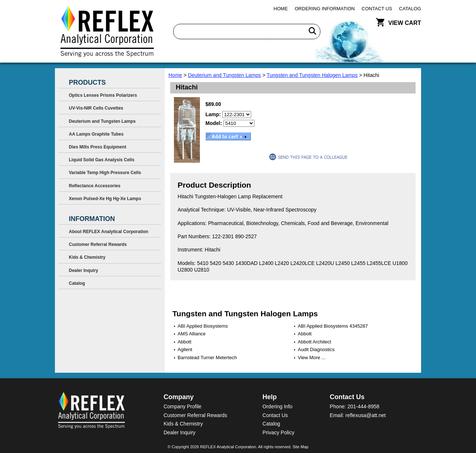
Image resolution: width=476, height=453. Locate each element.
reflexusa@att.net (365, 415)
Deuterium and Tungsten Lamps (224, 75)
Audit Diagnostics (316, 349)
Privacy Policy (278, 432)
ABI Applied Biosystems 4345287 (333, 326)
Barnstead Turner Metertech (207, 358)
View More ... (312, 358)
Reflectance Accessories (95, 186)
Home (281, 9)
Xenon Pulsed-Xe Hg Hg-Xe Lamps (105, 199)
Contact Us (377, 9)
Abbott (305, 334)
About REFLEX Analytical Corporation (109, 232)
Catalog (410, 9)
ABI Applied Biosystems (203, 326)
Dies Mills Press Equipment (98, 147)
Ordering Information (325, 9)
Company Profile (183, 406)
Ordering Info (278, 406)
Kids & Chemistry (87, 257)
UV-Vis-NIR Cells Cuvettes (96, 108)
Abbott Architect (314, 342)
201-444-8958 (363, 406)
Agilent (185, 349)
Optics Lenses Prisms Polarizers (103, 95)
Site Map (300, 447)
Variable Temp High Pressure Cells (105, 173)
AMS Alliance (192, 334)
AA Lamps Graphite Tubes (96, 134)
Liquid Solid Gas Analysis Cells (102, 160)
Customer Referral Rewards (98, 244)
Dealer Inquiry (83, 270)
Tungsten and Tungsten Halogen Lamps (312, 75)
